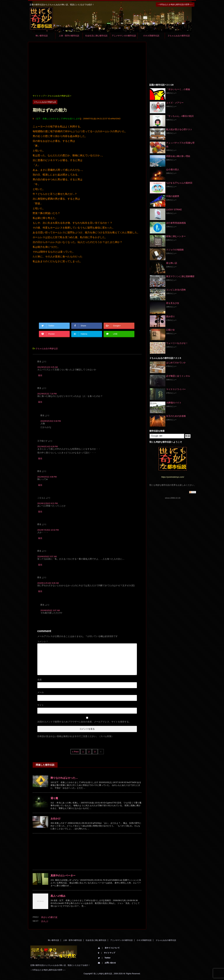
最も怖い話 (172, 263)
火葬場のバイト (174, 403)
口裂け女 (170, 330)
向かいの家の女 (49, 917)
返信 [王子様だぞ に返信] (40, 458)
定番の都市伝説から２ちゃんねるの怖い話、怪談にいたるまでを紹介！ (60, 965)
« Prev (75, 752)
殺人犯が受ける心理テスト (179, 129)
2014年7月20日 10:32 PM (48, 530)
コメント (42, 642)
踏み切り (170, 316)
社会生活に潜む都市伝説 (96, 36)
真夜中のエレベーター (63, 876)
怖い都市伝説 (42, 36)
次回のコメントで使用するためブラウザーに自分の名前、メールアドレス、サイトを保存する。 (84, 722)
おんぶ (45, 921)
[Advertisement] (87, 69)
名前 (40, 680)
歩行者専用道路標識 (176, 223)
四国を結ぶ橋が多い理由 (178, 156)
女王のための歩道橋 (176, 416)
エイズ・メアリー (175, 103)
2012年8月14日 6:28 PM (48, 447)
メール (41, 692)
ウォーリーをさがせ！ (177, 343)
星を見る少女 (173, 303)
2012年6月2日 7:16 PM (47, 394)
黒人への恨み (58, 896)
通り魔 (54, 798)
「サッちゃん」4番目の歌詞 (180, 116)
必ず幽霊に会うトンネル (178, 376)
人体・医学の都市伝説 (69, 36)
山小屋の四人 (173, 169)
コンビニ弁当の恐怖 (176, 290)
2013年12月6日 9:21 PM (48, 503)
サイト (41, 705)
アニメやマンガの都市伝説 (124, 36)
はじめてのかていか (176, 363)
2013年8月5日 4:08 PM (47, 477)
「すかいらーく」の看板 (178, 89)
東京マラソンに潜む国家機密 (180, 276)
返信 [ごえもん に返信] (40, 512)
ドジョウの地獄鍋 (175, 250)
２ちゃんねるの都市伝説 (179, 36)
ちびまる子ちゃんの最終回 (179, 183)
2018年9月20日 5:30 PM (51, 421)
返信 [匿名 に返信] (40, 375)
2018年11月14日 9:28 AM (48, 583)
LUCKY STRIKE (174, 210)
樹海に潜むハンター (176, 236)
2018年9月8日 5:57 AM (47, 557)
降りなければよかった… (64, 778)
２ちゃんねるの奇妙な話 (47, 348)
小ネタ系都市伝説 (151, 36)
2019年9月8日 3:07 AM (50, 610)
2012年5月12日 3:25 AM (48, 367)
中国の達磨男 (173, 196)
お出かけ (56, 819)
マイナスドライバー (176, 389)
